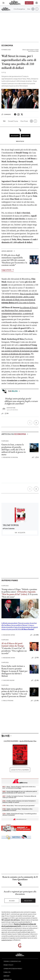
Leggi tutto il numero (20, 770)
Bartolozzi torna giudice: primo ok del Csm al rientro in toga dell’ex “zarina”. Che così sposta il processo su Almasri (15, 692)
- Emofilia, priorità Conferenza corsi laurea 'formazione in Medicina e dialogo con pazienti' (19, 802)
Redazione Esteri (8, 635)
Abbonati (29, 3)
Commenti (6, 114)
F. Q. (4, 72)
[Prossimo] (36, 423)
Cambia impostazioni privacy (13, 969)
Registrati (28, 901)
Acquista (20, 533)
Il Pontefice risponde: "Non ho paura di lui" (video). (19, 593)
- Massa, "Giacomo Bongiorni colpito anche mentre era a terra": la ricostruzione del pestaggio (19, 787)
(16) (37, 680)
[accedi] (37, 3)
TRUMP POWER (11, 525)
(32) (36, 701)
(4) (7, 413)
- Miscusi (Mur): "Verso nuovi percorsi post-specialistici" (19, 806)
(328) (36, 635)
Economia (7, 45)
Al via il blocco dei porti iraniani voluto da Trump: (13, 645)
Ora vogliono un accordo (14, 652)
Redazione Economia (10, 457)
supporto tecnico (7, 940)
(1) (37, 457)
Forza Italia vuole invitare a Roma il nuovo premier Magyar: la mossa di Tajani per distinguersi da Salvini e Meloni (14, 671)
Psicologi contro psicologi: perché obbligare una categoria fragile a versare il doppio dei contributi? (21, 401)
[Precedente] (30, 423)
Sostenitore (11, 408)
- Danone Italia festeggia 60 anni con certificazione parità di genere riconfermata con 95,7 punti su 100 (20, 792)
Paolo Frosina (7, 701)
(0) (37, 658)
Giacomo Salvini (8, 680)
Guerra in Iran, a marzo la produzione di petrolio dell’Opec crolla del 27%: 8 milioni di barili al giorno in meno (14, 449)
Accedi (12, 901)
